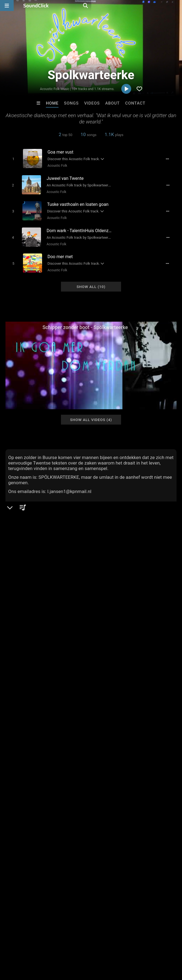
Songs (71, 103)
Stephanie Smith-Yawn (115, 863)
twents (169, 752)
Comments (19, 742)
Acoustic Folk (55, 165)
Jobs (75, 947)
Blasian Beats (68, 863)
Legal (147, 947)
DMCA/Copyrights (102, 947)
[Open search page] (177, 5)
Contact (135, 103)
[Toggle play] (11, 159)
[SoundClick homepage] (36, 5)
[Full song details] (170, 159)
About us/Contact (49, 947)
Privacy (130, 947)
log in (47, 764)
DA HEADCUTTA (159, 863)
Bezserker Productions (25, 863)
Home (52, 103)
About (112, 103)
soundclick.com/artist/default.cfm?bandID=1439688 (63, 606)
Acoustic (23, 586)
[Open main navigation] (7, 5)
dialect (152, 752)
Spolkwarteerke (25, 567)
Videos (92, 103)
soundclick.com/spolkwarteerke (44, 599)
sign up (27, 764)
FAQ (23, 947)
